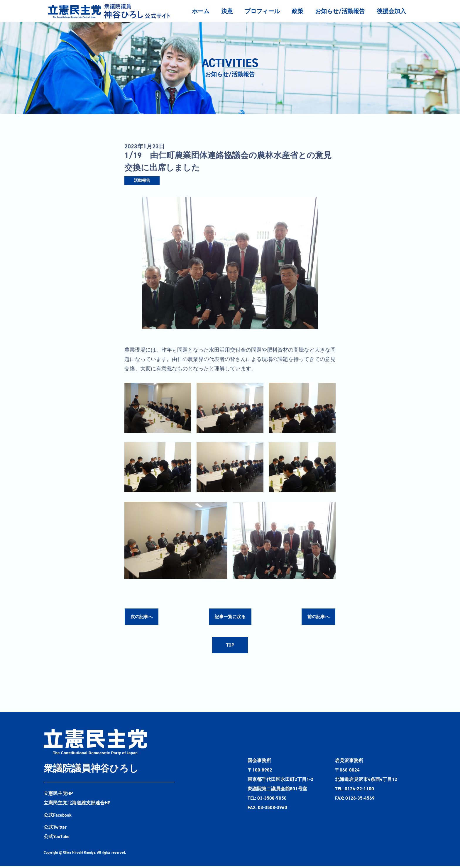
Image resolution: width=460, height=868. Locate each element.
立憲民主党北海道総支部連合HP (77, 805)
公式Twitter (55, 829)
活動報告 (142, 180)
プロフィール (262, 11)
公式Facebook (58, 817)
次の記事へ (142, 617)
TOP (230, 646)
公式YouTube (57, 839)
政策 (297, 11)
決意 (227, 11)
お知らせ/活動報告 (340, 11)
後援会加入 (391, 11)
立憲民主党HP (58, 795)
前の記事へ (318, 617)
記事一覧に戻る (230, 617)
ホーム (201, 11)
